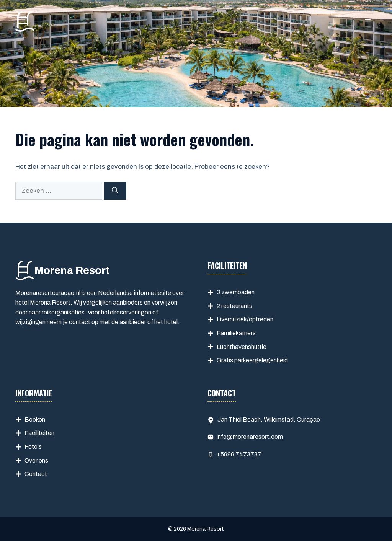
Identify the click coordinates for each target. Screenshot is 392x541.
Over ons (36, 460)
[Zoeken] (115, 191)
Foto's (33, 447)
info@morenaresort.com (250, 437)
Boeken (35, 420)
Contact (36, 474)
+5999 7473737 (239, 454)
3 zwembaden (236, 292)
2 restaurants (234, 306)
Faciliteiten (39, 433)
